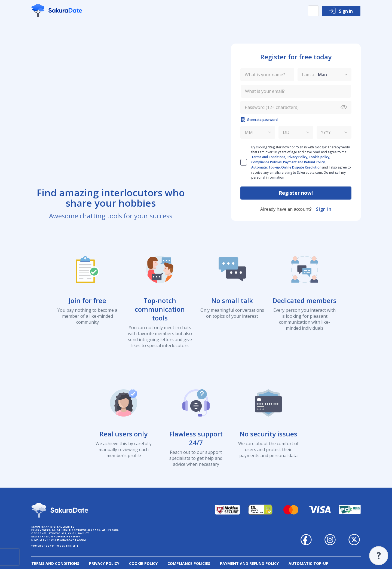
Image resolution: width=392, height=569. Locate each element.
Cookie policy (143, 563)
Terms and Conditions (55, 563)
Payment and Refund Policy (249, 563)
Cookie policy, (319, 157)
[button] (313, 11)
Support (379, 556)
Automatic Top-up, (266, 167)
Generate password (259, 120)
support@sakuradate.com (65, 540)
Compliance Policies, (267, 162)
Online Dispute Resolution (301, 167)
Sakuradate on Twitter (354, 540)
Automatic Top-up (308, 563)
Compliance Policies (189, 563)
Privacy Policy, (297, 157)
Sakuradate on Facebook (306, 540)
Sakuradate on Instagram (330, 540)
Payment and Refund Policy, (304, 162)
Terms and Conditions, (269, 157)
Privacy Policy (104, 563)
